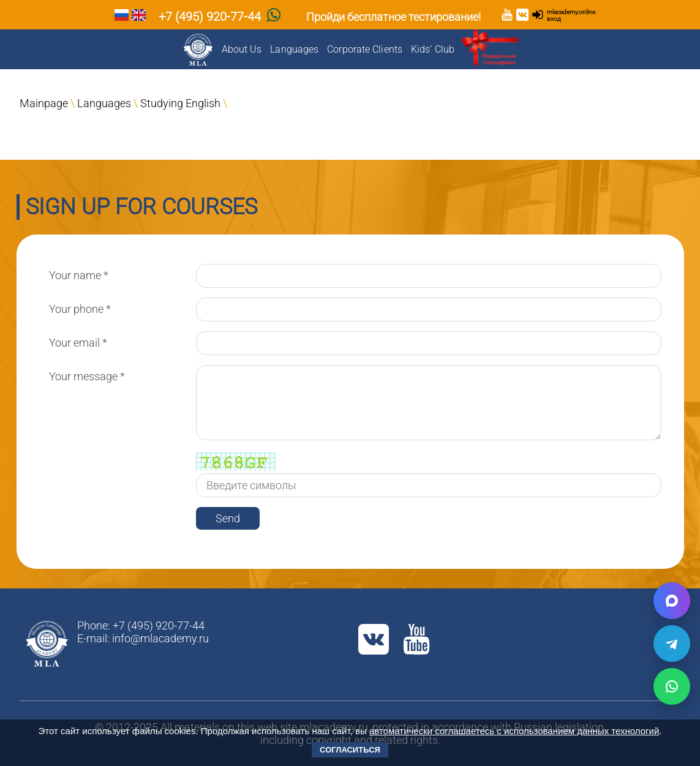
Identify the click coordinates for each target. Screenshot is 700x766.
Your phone (80, 309)
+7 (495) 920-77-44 (210, 17)
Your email (78, 343)
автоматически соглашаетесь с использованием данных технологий (514, 731)
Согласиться (350, 750)
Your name (79, 275)
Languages (294, 49)
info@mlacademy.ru (160, 638)
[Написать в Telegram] (672, 644)
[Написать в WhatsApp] (672, 686)
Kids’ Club (433, 49)
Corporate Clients (365, 49)
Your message (87, 376)
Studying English (180, 103)
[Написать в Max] (672, 601)
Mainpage (44, 103)
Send (228, 518)
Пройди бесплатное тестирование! (393, 17)
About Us (242, 49)
